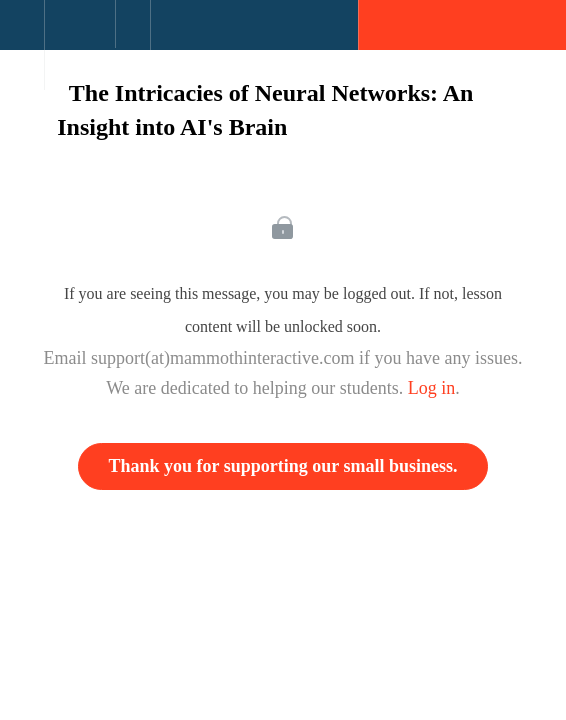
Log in (432, 388)
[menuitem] (79, 45)
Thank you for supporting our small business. (283, 466)
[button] (22, 35)
